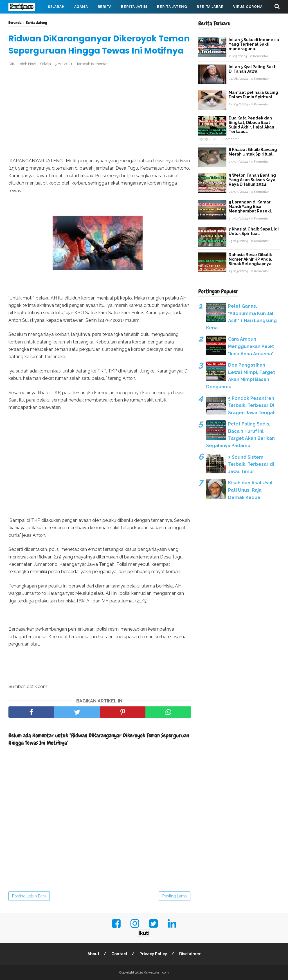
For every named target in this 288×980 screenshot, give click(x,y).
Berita (105, 7)
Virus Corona (248, 7)
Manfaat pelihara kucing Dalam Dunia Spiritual (253, 95)
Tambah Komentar (92, 64)
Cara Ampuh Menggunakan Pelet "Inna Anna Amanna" (251, 346)
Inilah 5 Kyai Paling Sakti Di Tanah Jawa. (253, 69)
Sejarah (56, 7)
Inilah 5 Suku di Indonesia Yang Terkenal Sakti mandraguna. (254, 44)
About (93, 954)
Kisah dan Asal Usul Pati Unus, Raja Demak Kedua (250, 490)
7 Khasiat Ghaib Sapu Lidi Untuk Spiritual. (254, 231)
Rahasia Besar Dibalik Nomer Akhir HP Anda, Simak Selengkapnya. (251, 259)
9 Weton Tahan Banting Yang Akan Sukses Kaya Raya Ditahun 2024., (252, 180)
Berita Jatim (134, 7)
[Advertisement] (100, 112)
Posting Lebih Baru (29, 896)
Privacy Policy (153, 954)
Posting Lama (175, 896)
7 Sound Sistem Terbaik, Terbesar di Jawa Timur (251, 464)
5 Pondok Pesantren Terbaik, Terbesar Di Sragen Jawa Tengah (252, 405)
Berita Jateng (172, 7)
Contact (119, 954)
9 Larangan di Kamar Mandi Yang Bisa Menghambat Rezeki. (250, 207)
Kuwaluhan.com (156, 972)
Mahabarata (26, 20)
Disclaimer (190, 954)
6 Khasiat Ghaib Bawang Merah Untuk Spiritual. (253, 152)
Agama (81, 7)
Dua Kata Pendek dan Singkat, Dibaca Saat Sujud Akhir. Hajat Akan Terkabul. (251, 125)
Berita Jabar (210, 7)
